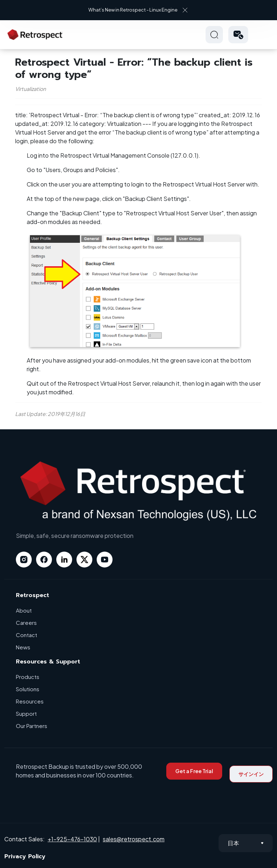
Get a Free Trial (194, 771)
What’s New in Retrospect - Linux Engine (133, 10)
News (23, 647)
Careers (26, 622)
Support (26, 713)
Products (28, 677)
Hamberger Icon (264, 35)
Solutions (28, 689)
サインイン (251, 774)
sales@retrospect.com (134, 839)
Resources (30, 701)
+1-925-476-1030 (72, 839)
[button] (238, 35)
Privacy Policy (25, 856)
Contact (27, 635)
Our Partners (32, 726)
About (24, 610)
